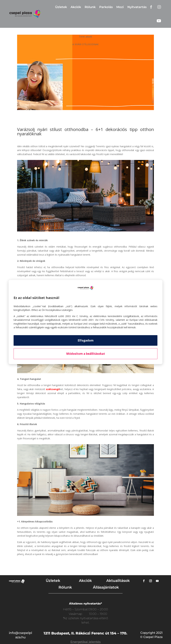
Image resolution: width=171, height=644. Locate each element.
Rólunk (90, 7)
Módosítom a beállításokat (86, 354)
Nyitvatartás (137, 7)
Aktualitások (118, 581)
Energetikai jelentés (85, 642)
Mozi (120, 7)
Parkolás (106, 7)
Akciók (76, 7)
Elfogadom (86, 340)
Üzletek (61, 7)
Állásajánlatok (106, 587)
